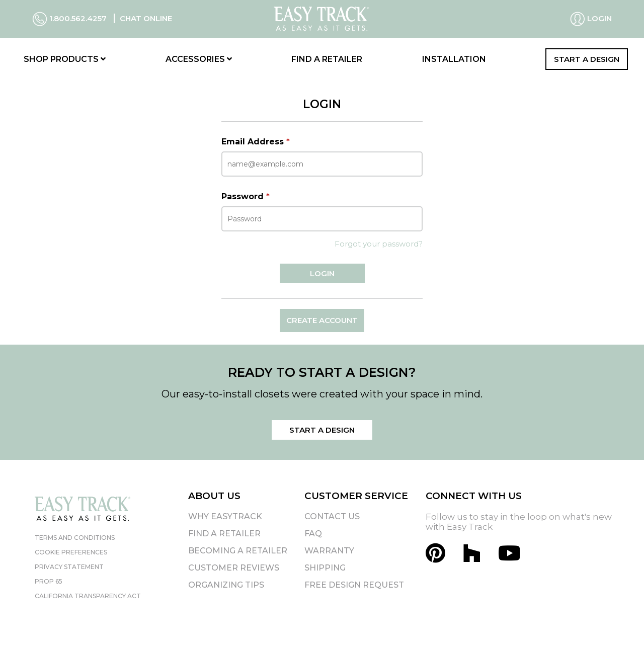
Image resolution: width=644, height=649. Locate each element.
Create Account (322, 320)
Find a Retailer (327, 59)
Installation (454, 59)
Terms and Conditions (75, 538)
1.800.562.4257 (70, 18)
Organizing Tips (226, 585)
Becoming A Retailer (238, 551)
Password (246, 196)
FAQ (313, 534)
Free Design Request (354, 585)
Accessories (199, 59)
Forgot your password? (379, 244)
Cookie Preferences (71, 552)
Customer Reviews (234, 568)
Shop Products (65, 59)
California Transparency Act (88, 596)
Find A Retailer (224, 534)
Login (591, 19)
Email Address (256, 142)
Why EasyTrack (225, 516)
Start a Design (587, 59)
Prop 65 (49, 581)
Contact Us (332, 516)
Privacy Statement (69, 567)
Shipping (325, 568)
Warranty (329, 551)
